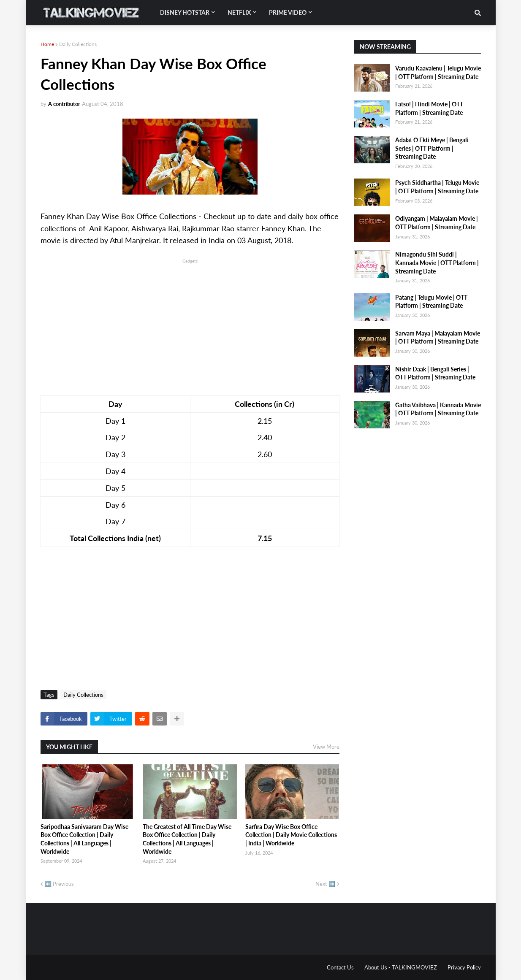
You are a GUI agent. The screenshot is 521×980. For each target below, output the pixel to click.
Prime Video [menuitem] (288, 12)
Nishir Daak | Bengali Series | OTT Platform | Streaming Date (435, 373)
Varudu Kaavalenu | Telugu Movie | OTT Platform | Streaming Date (438, 72)
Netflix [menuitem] (239, 12)
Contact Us (340, 967)
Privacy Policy (464, 967)
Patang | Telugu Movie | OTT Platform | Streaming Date (431, 302)
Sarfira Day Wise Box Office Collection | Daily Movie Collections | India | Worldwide (291, 835)
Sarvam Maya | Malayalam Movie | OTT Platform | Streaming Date (438, 337)
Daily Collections (78, 44)
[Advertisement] (190, 324)
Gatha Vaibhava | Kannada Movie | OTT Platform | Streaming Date (438, 409)
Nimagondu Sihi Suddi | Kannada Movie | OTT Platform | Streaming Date (437, 263)
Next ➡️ (325, 884)
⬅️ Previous (59, 884)
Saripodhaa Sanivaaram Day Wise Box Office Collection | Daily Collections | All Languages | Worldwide (84, 839)
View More (326, 747)
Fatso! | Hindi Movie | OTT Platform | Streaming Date (429, 108)
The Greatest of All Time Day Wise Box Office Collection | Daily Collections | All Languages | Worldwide (187, 839)
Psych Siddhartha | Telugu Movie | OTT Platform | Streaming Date (437, 187)
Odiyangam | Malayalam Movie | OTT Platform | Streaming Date (437, 223)
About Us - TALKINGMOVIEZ (401, 967)
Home (47, 44)
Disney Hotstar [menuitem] (185, 12)
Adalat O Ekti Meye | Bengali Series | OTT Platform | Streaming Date (432, 148)
